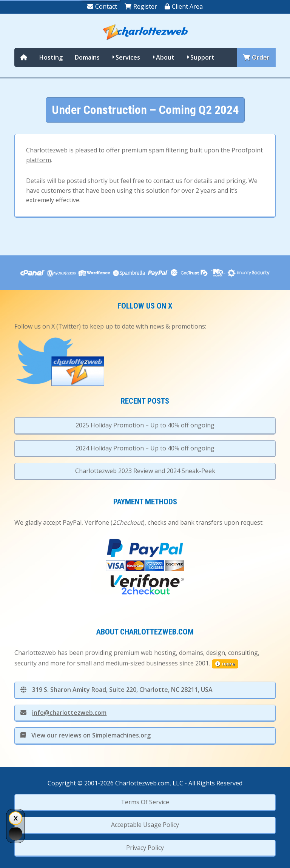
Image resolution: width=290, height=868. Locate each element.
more (225, 664)
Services (128, 57)
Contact (102, 6)
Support (202, 57)
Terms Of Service (145, 802)
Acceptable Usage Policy (145, 825)
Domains (87, 57)
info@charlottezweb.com (63, 713)
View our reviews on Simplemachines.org (86, 735)
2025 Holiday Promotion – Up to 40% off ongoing (145, 425)
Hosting (51, 57)
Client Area (184, 6)
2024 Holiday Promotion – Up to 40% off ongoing (145, 448)
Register (141, 6)
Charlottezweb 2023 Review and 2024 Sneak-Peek (145, 471)
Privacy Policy (145, 848)
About (165, 57)
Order (256, 57)
